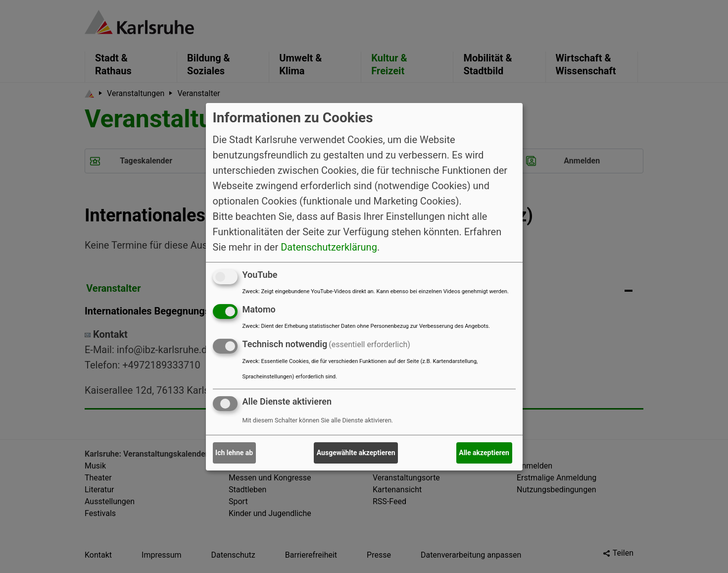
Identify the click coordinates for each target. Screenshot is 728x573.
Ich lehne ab (234, 453)
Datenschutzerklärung (329, 247)
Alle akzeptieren (484, 453)
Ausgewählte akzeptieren (356, 453)
